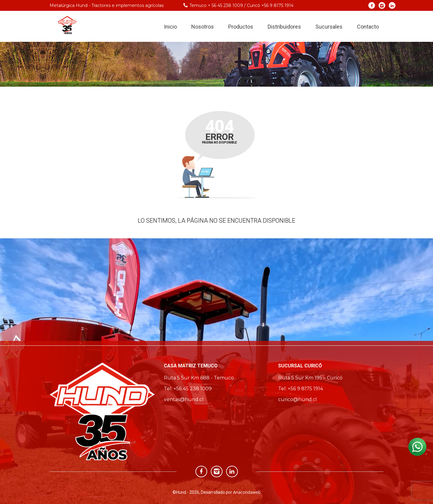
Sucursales (329, 27)
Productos (241, 27)
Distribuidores (284, 27)
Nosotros (203, 27)
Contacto (368, 27)
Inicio (170, 27)
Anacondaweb (247, 492)
